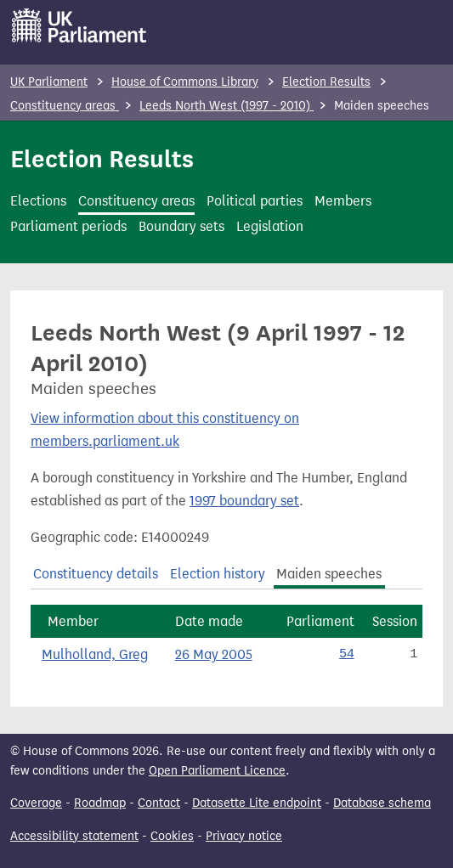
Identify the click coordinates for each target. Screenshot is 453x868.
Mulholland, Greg (95, 654)
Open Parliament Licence (217, 771)
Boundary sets (181, 226)
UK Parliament (49, 82)
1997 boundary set (244, 501)
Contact (159, 803)
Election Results (326, 82)
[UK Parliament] (79, 25)
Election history (218, 574)
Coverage (36, 803)
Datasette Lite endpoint (257, 803)
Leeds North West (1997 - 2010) (226, 106)
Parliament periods (68, 226)
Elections (38, 201)
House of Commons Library (185, 82)
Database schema (382, 803)
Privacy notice (244, 836)
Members (343, 201)
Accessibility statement (74, 836)
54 (347, 654)
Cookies (172, 836)
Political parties (255, 201)
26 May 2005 (214, 654)
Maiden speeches (329, 574)
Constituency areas (65, 106)
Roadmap (100, 803)
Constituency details (96, 574)
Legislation (270, 226)
